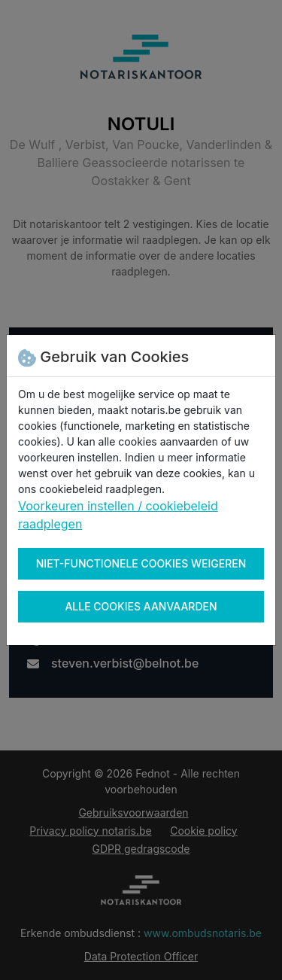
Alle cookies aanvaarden (141, 606)
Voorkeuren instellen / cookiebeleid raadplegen (118, 515)
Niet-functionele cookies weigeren (141, 563)
